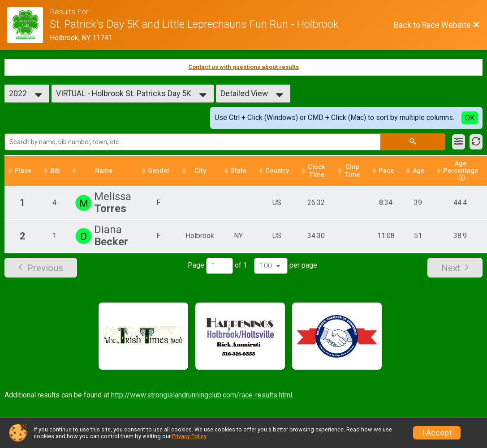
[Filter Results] (459, 142)
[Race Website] (28, 25)
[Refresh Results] (476, 142)
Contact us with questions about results (243, 67)
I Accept (437, 433)
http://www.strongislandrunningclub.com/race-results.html (202, 395)
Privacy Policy (189, 436)
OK (470, 118)
